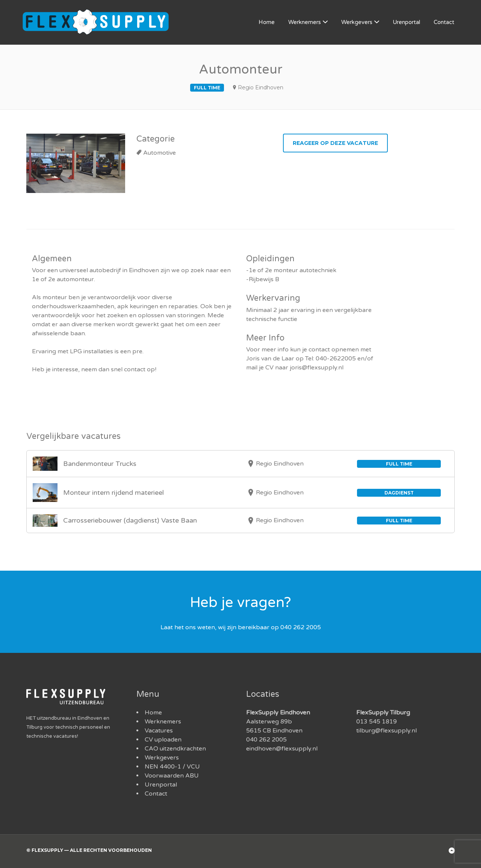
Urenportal (406, 22)
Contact (444, 22)
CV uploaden (163, 740)
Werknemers (305, 22)
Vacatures (159, 731)
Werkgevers (357, 22)
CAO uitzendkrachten (175, 749)
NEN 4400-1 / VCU (172, 767)
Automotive (160, 153)
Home (267, 22)
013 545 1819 (377, 722)
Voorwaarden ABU (172, 776)
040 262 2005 (266, 740)
